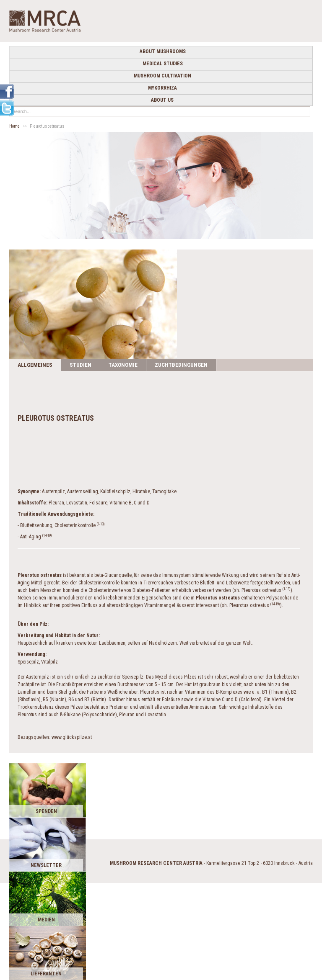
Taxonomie (123, 365)
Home (14, 126)
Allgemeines (35, 365)
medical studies (163, 64)
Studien (80, 365)
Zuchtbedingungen (181, 365)
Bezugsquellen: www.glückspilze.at (55, 737)
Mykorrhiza (162, 88)
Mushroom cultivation (162, 76)
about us (162, 100)
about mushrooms (163, 51)
